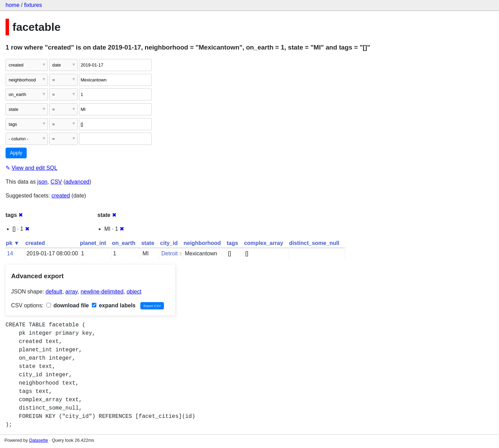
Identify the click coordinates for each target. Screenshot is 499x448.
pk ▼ (13, 243)
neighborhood (202, 243)
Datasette (39, 440)
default (54, 292)
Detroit (170, 253)
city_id (169, 243)
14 (10, 253)
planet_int (93, 243)
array (72, 292)
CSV (56, 182)
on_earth (124, 243)
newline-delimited (102, 292)
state (148, 243)
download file (68, 305)
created (61, 196)
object (134, 292)
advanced (77, 182)
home (12, 5)
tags (232, 243)
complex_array (264, 243)
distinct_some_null (314, 243)
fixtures (33, 5)
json (42, 182)
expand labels (114, 305)
